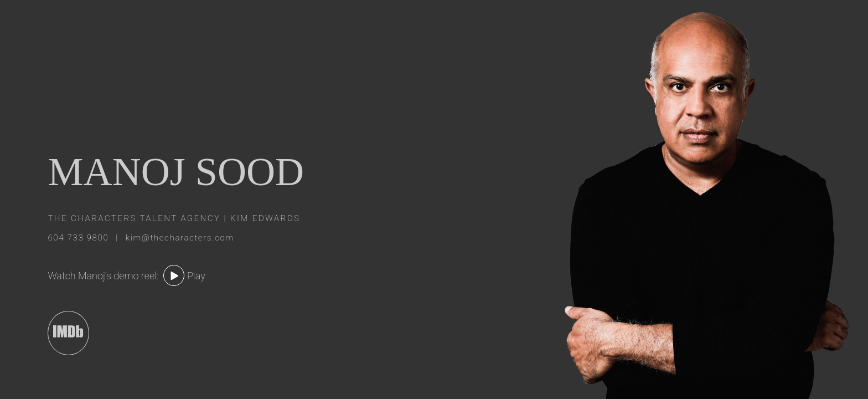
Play (196, 276)
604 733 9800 (79, 238)
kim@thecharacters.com (180, 238)
